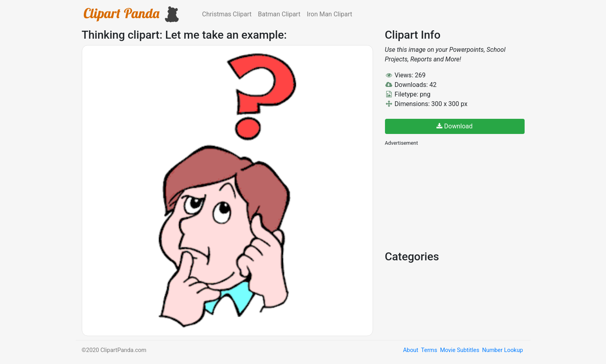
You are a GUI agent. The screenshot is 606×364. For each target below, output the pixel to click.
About (411, 350)
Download (454, 126)
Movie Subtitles (460, 350)
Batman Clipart (279, 14)
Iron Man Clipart (330, 14)
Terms (429, 350)
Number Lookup (502, 350)
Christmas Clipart (227, 14)
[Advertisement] (445, 197)
